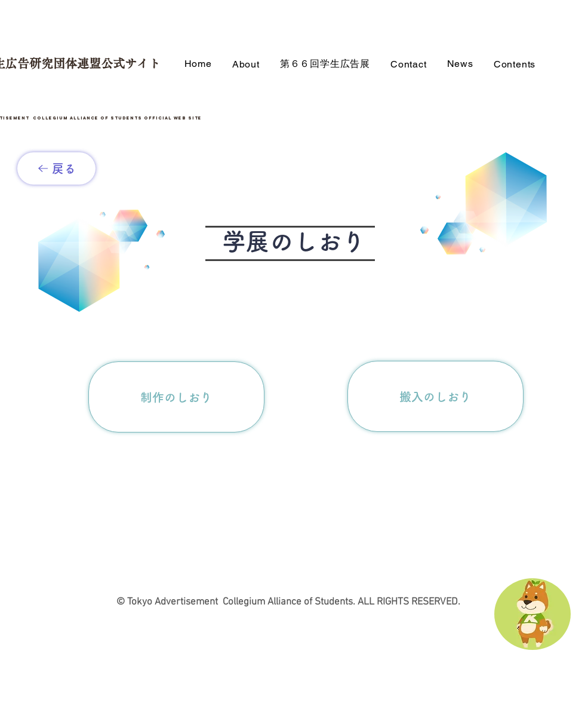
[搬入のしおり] (435, 396)
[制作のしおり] (176, 397)
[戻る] (56, 168)
